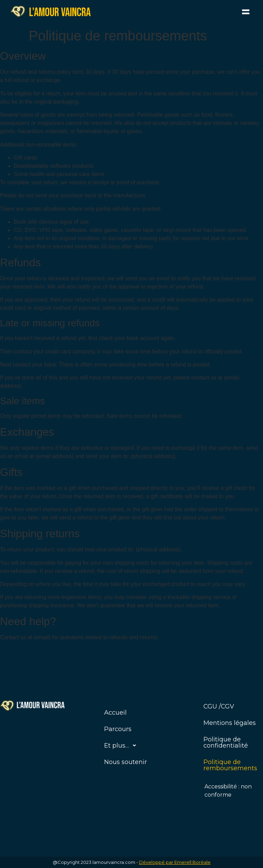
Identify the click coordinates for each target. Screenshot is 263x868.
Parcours (118, 729)
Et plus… (122, 746)
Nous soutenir (126, 762)
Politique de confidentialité (226, 742)
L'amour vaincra (60, 13)
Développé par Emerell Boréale (175, 862)
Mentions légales (230, 723)
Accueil (115, 713)
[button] (246, 12)
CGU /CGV (219, 706)
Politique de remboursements (230, 765)
